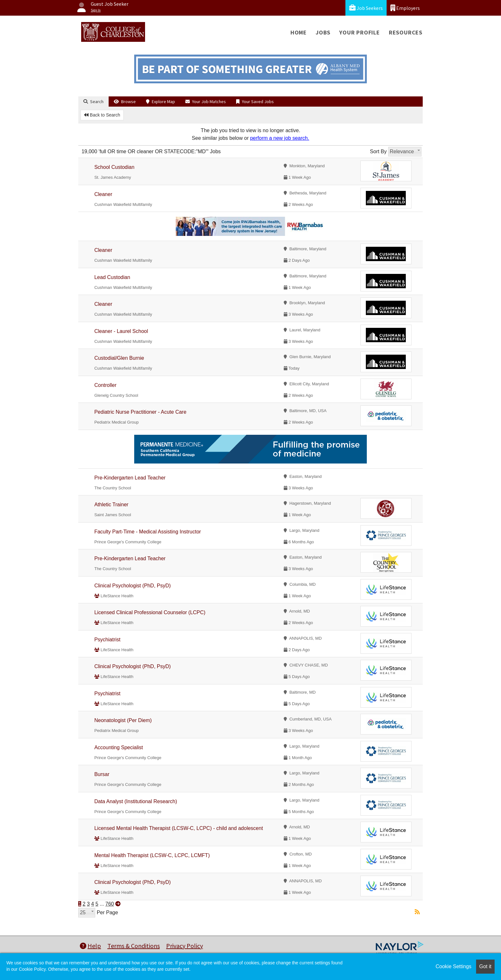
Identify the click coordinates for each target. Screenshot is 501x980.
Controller (105, 385)
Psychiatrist (107, 640)
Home (299, 32)
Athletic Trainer (111, 505)
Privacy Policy (185, 946)
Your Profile (360, 32)
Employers (405, 8)
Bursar (102, 774)
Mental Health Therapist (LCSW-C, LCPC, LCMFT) (152, 855)
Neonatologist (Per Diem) (123, 720)
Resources (406, 32)
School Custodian (114, 167)
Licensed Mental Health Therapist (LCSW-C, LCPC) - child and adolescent (179, 828)
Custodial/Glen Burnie (119, 358)
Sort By (378, 151)
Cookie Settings (453, 966)
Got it (485, 966)
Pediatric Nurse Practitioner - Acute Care (140, 412)
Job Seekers (366, 8)
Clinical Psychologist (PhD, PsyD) (132, 586)
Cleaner (103, 194)
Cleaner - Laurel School (121, 331)
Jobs (323, 32)
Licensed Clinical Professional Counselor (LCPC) (150, 612)
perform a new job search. (280, 138)
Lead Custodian (112, 277)
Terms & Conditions (134, 946)
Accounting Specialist (119, 747)
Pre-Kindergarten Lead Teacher (130, 478)
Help (90, 946)
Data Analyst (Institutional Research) (136, 801)
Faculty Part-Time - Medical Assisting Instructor (148, 532)
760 (110, 904)
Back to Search (102, 115)
